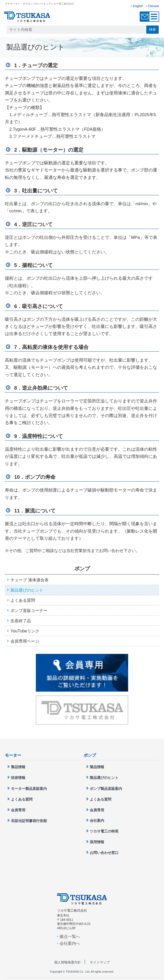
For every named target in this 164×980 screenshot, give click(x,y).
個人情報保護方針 (68, 962)
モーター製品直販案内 (29, 789)
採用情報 (97, 842)
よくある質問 (23, 600)
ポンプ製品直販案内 (106, 789)
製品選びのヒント (27, 590)
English (138, 6)
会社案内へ (70, 943)
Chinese (154, 6)
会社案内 (97, 820)
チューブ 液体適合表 (30, 580)
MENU (154, 17)
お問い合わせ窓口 (145, 17)
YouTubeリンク (25, 631)
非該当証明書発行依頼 (29, 821)
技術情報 (18, 778)
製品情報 (18, 767)
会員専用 (18, 810)
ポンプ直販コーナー (29, 610)
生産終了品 (21, 621)
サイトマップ (100, 962)
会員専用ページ (25, 641)
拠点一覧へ (70, 936)
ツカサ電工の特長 (104, 831)
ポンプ (82, 569)
